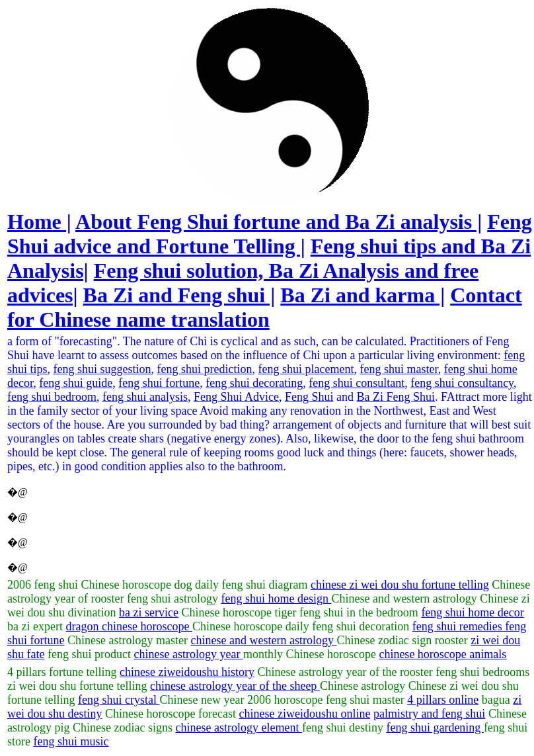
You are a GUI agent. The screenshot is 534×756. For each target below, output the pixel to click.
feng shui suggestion (102, 369)
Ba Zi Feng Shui (396, 397)
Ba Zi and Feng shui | (179, 295)
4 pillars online (443, 700)
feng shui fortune (159, 383)
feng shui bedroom (52, 397)
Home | (39, 222)
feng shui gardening (435, 728)
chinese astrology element (238, 728)
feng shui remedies (459, 626)
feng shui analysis (145, 397)
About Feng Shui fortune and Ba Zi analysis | (279, 222)
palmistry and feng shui (429, 714)
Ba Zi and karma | (362, 295)
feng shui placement (306, 369)
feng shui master (399, 369)
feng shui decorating (254, 383)
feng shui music (71, 741)
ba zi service (149, 612)
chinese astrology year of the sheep (235, 686)
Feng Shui (309, 397)
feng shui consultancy (462, 383)
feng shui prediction (205, 369)
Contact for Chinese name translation (265, 307)
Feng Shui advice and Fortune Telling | (270, 234)
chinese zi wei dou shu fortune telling (400, 585)
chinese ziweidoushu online (304, 714)
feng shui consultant (357, 383)
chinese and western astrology (263, 640)
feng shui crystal (119, 700)
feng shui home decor (472, 612)
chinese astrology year (188, 654)
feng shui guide (76, 383)
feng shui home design (276, 599)
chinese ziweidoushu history (187, 672)
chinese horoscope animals (442, 654)
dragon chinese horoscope (129, 626)
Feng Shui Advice (236, 397)
